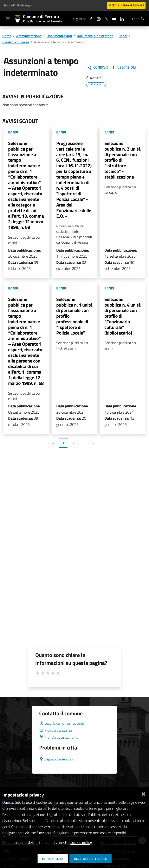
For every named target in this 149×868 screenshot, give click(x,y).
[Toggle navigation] (8, 18)
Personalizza (53, 859)
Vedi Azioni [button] (124, 67)
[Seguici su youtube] (113, 19)
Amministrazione (29, 36)
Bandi (123, 36)
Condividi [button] (98, 67)
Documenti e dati (59, 36)
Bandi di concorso (16, 42)
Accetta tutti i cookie (91, 859)
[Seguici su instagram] (97, 19)
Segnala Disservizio (56, 759)
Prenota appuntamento (59, 737)
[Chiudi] (143, 793)
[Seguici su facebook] (89, 19)
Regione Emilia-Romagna (18, 5)
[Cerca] (143, 19)
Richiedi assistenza (56, 730)
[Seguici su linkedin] (120, 19)
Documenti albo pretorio (95, 36)
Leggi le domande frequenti (62, 723)
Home (7, 36)
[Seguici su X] (105, 19)
